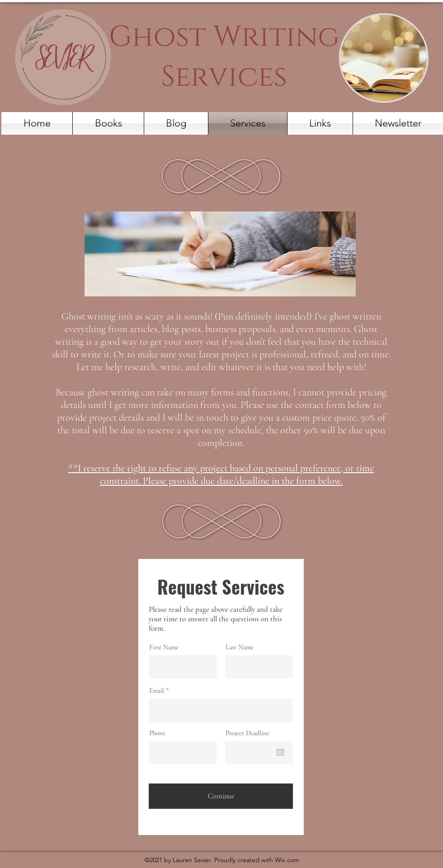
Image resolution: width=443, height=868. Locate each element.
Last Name (240, 647)
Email (157, 691)
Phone (157, 733)
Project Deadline (247, 733)
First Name (164, 647)
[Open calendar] (280, 752)
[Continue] (221, 796)
